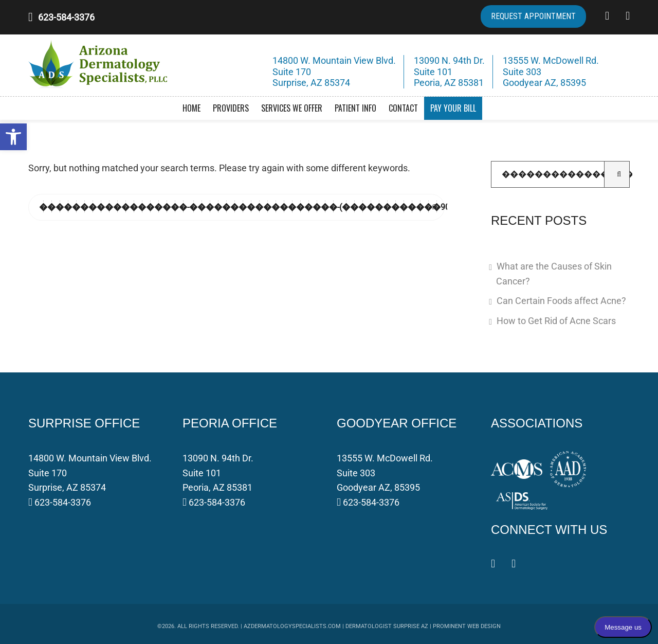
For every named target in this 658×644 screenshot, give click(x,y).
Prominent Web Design (467, 626)
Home (191, 108)
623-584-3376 (66, 17)
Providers (231, 108)
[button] (13, 137)
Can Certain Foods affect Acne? (561, 301)
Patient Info (355, 108)
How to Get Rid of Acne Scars (556, 321)
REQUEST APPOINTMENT (533, 16)
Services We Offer (292, 108)
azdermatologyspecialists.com (292, 626)
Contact (403, 108)
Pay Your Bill (453, 108)
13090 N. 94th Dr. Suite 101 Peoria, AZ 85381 (218, 473)
